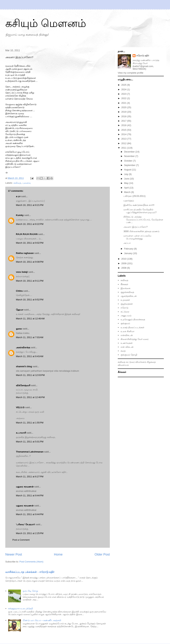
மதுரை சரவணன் (25, 487)
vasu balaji (22, 272)
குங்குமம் (125, 323)
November (130, 156)
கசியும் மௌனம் (46, 23)
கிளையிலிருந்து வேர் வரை (135, 339)
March (128, 192)
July (127, 174)
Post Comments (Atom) (31, 562)
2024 (124, 89)
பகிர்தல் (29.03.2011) (134, 196)
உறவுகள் (125, 300)
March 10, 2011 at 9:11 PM (30, 281)
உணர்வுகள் (127, 343)
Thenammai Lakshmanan (30, 452)
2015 (124, 130)
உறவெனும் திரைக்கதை (133, 319)
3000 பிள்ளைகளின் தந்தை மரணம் (141, 231)
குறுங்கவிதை (127, 292)
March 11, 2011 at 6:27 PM (30, 477)
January (129, 253)
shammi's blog (24, 366)
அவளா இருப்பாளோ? (135, 227)
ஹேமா (20, 310)
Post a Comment (21, 540)
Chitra (19, 291)
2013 (124, 139)
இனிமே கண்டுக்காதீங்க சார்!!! (139, 205)
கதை (123, 351)
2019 (124, 112)
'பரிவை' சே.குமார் (25, 524)
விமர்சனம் (141, 362)
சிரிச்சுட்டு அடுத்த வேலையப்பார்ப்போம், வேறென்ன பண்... (143, 220)
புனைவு (26, 183)
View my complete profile (131, 73)
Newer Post (14, 554)
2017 (124, 121)
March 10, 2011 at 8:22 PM (30, 224)
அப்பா (127, 243)
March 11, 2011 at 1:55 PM (30, 423)
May (127, 183)
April (127, 188)
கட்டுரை (125, 312)
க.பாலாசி (21, 433)
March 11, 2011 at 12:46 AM (30, 319)
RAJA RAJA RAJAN (27, 234)
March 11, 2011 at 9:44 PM (30, 496)
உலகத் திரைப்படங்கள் (132, 327)
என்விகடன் (127, 335)
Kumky (20, 215)
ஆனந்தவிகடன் (129, 296)
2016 (124, 125)
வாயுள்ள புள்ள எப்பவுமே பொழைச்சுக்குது (137, 237)
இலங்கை (125, 288)
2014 (124, 134)
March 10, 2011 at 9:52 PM (30, 300)
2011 (124, 148)
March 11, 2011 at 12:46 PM (30, 397)
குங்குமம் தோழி (129, 355)
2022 (124, 98)
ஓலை (19, 329)
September (130, 165)
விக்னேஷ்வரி (23, 385)
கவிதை (17, 183)
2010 (124, 259)
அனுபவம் (126, 316)
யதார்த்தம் (129, 201)
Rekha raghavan (25, 253)
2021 (124, 103)
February (129, 249)
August (128, 170)
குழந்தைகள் (127, 304)
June (127, 179)
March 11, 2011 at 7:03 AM (30, 337)
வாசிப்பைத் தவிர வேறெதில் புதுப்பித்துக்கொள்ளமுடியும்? (140, 211)
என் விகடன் (127, 347)
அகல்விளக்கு (23, 347)
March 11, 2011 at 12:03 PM (30, 375)
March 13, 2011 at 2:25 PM (30, 533)
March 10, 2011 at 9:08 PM (30, 262)
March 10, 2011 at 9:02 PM (30, 243)
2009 (124, 263)
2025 (124, 85)
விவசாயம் (123, 365)
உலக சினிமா (127, 331)
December (130, 152)
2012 (124, 143)
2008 (124, 268)
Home (58, 554)
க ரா (18, 196)
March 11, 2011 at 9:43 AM (30, 356)
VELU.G (20, 407)
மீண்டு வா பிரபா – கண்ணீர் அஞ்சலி (42, 620)
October (129, 161)
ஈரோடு (124, 308)
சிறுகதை (151, 362)
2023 (124, 94)
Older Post (102, 554)
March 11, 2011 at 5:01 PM (30, 442)
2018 (124, 116)
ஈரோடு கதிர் (143, 56)
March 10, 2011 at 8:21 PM (30, 205)
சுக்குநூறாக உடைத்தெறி (21, 608)
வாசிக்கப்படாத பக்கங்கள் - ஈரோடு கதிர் (30, 572)
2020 (124, 107)
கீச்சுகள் (124, 284)
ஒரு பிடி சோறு (30, 591)
